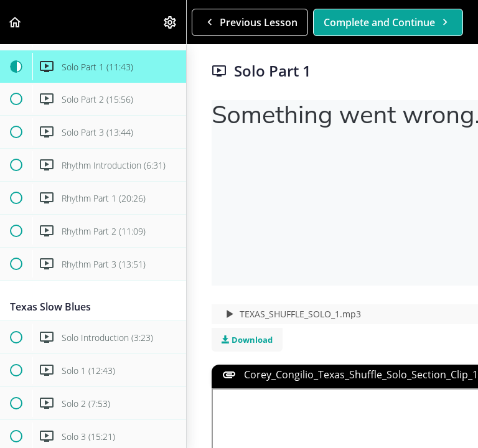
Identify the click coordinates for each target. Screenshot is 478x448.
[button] (16, 22)
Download (247, 340)
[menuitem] (171, 22)
